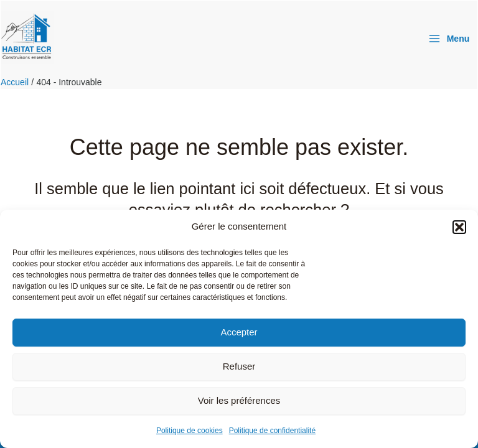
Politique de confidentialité (272, 431)
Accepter (239, 332)
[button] (459, 227)
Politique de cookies (190, 431)
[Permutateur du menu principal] (449, 39)
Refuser (239, 366)
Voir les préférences (239, 400)
